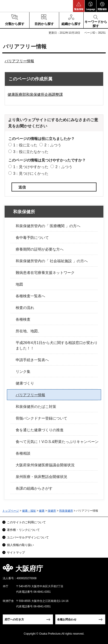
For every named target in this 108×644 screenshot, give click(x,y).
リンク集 (23, 372)
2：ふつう (53, 145)
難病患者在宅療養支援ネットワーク (45, 273)
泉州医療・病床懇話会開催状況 (41, 477)
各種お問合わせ (67, 619)
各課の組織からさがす (34, 488)
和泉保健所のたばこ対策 (36, 407)
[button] (79, 6)
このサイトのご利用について (26, 522)
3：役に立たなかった (31, 152)
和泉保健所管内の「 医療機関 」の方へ (48, 226)
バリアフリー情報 (19, 61)
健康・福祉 (29, 511)
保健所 (52, 511)
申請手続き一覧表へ (32, 360)
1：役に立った (25, 145)
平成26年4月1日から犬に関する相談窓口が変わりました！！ (57, 345)
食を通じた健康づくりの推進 (40, 430)
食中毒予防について (32, 238)
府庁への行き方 (14, 619)
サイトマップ (16, 553)
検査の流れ (25, 308)
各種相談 (23, 453)
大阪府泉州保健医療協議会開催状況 (45, 465)
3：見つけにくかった (31, 173)
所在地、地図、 (29, 331)
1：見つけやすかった (31, 167)
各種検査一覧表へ (30, 296)
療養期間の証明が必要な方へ (40, 249)
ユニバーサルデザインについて (28, 537)
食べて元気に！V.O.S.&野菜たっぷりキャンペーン (57, 442)
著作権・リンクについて (23, 530)
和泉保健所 (24, 212)
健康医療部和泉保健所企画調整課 (35, 94)
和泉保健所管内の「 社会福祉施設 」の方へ (52, 261)
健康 (42, 511)
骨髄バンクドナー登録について (41, 418)
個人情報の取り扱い (20, 545)
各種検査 (23, 319)
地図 (19, 284)
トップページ (11, 511)
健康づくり (25, 383)
